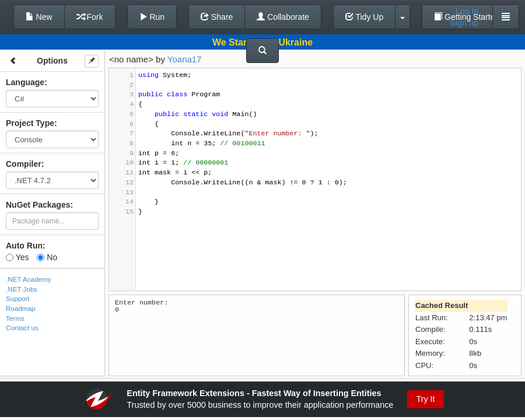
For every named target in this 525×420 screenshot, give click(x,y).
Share (217, 17)
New (39, 17)
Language (25, 82)
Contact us (22, 328)
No (47, 257)
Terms (15, 318)
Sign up (464, 23)
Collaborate (283, 17)
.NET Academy (29, 279)
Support (18, 298)
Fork (90, 17)
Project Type (30, 123)
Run (152, 17)
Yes (17, 257)
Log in (467, 11)
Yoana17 (185, 59)
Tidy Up (364, 17)
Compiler (24, 164)
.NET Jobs (22, 289)
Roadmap (21, 308)
